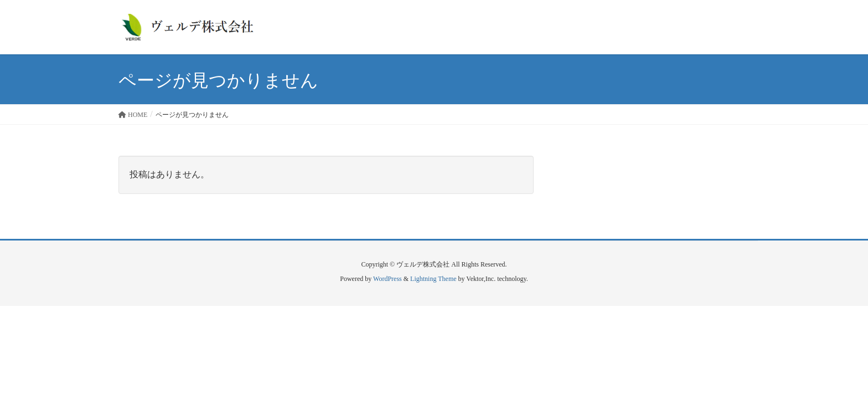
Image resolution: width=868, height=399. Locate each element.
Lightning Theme (433, 279)
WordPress (387, 279)
